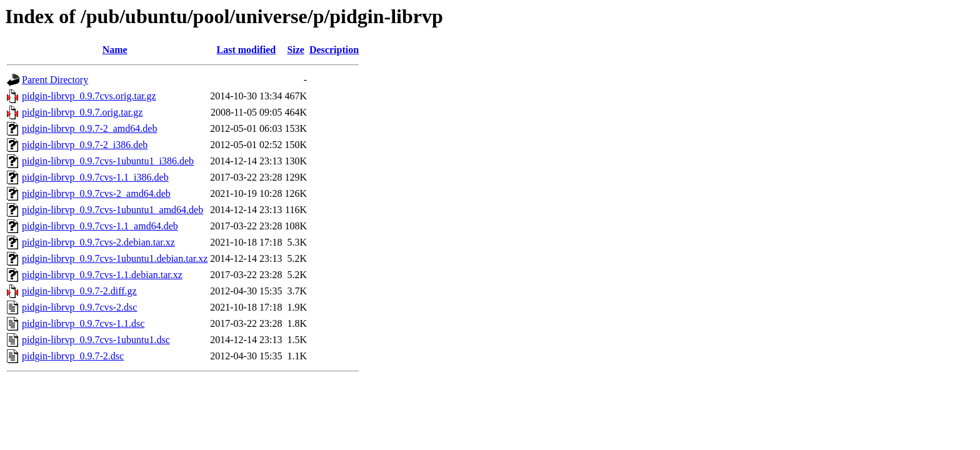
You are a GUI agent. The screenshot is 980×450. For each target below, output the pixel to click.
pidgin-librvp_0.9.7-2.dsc (73, 356)
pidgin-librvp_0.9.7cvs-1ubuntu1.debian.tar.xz (115, 258)
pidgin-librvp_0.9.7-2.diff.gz (79, 291)
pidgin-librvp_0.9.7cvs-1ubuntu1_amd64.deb (112, 210)
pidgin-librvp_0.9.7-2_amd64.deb (89, 128)
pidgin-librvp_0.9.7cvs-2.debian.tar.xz (98, 242)
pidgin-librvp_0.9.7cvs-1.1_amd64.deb (100, 226)
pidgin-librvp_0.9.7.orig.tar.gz (82, 112)
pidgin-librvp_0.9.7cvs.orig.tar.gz (89, 96)
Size (296, 50)
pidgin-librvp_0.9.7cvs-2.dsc (79, 307)
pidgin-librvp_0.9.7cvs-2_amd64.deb (96, 193)
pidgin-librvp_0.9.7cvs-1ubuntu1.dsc (96, 340)
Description (334, 50)
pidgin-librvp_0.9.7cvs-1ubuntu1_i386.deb (108, 161)
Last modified (247, 50)
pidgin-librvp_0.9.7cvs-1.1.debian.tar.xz (102, 275)
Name (115, 50)
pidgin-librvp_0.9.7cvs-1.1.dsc (83, 323)
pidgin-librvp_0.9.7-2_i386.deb (85, 145)
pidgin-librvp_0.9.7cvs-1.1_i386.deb (95, 177)
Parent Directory (55, 80)
